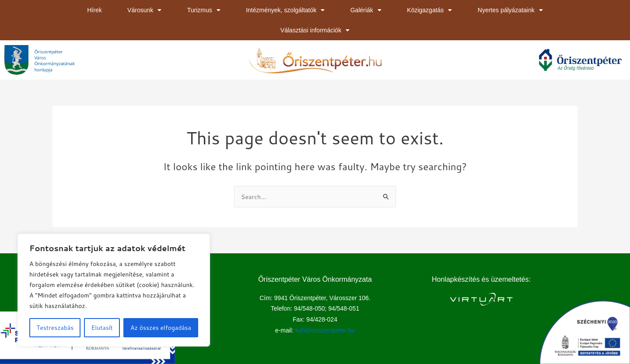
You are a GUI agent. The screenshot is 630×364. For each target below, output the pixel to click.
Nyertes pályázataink (510, 10)
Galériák (366, 10)
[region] (114, 290)
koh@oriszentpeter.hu (325, 331)
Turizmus (204, 10)
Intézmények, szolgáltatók (285, 10)
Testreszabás (55, 328)
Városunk (144, 10)
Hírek (94, 10)
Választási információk (315, 30)
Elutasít (102, 328)
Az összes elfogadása (161, 328)
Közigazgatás (429, 10)
